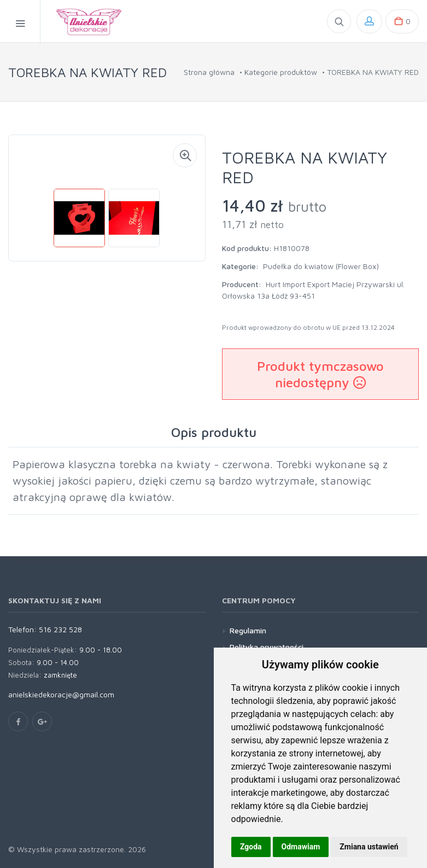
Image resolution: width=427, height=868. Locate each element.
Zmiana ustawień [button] (369, 847)
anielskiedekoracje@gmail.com (61, 694)
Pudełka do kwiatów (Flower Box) (321, 266)
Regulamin (248, 630)
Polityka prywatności (267, 647)
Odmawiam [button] (301, 847)
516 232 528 (60, 629)
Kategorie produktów (281, 72)
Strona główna (209, 72)
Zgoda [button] (251, 847)
